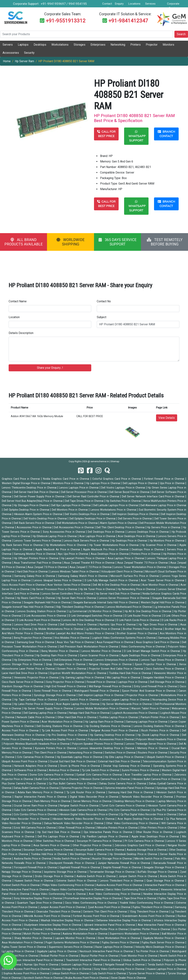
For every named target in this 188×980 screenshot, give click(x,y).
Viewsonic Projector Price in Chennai (37, 678)
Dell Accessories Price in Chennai (74, 527)
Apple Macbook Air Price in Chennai (58, 550)
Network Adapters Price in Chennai (36, 766)
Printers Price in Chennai (146, 554)
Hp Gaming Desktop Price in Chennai (113, 735)
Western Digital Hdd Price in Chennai (163, 603)
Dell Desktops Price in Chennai (107, 532)
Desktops (40, 45)
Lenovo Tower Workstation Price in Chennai (140, 567)
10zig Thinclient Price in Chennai (149, 912)
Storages (79, 45)
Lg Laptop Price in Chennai (18, 951)
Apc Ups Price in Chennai (74, 554)
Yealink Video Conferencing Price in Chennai (147, 903)
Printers (135, 45)
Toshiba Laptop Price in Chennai (119, 717)
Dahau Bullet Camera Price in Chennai (37, 788)
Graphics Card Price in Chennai (21, 479)
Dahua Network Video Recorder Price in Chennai (74, 823)
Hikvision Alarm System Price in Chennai (38, 514)
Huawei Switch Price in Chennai (35, 881)
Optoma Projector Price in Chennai (82, 788)
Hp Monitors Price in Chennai (168, 541)
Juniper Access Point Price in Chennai (63, 907)
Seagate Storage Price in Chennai (164, 867)
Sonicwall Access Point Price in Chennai (26, 969)
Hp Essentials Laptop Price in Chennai (80, 757)
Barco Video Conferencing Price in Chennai (133, 890)
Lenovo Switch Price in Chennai (80, 700)
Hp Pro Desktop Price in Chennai (68, 735)
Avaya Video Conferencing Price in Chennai (60, 894)
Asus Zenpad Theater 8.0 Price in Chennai (90, 563)
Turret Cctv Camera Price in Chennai (123, 806)
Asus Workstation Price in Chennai (23, 943)
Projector (152, 45)
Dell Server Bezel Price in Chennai (130, 492)
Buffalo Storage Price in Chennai (158, 872)
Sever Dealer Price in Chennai (129, 978)
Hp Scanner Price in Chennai (160, 545)
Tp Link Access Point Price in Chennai (65, 731)
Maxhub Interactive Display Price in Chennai (68, 920)
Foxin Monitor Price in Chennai (139, 956)
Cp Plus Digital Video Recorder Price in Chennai (149, 814)
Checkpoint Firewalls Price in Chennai (72, 863)
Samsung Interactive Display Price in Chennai (59, 739)
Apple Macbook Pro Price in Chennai (106, 550)
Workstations (60, 45)
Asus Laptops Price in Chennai (126, 558)
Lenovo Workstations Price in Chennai (114, 510)
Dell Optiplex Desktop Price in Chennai (27, 510)
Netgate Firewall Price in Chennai (125, 965)
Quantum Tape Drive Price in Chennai (40, 903)
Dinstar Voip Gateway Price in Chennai (127, 766)
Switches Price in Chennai (121, 753)
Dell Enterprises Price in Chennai (74, 660)
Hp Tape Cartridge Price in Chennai (36, 700)
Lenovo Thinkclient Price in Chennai (122, 881)
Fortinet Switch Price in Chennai (21, 885)
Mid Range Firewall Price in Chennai (111, 686)
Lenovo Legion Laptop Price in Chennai (126, 700)
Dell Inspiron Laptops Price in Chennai (102, 695)
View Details (167, 418)
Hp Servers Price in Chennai (164, 527)
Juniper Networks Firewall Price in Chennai (125, 863)
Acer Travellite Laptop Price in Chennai (149, 775)
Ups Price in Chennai (173, 483)
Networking (118, 45)
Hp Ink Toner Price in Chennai (98, 589)
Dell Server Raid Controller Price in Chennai (94, 497)
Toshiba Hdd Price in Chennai (49, 854)
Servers (8, 45)
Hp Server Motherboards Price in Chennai (127, 704)
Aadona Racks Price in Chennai (33, 859)
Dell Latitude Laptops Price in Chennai (116, 505)
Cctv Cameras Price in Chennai (36, 757)
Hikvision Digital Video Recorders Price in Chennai (89, 814)
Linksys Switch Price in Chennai (71, 973)
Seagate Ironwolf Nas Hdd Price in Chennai (28, 607)
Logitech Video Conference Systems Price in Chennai (124, 638)
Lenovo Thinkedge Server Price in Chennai (151, 744)
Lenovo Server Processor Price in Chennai (125, 598)
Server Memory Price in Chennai (93, 801)
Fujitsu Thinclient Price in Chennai (153, 907)
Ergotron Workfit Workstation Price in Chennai (79, 673)
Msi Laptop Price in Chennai (124, 678)
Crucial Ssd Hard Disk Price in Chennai (73, 761)
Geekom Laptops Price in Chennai (82, 965)
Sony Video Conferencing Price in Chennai (120, 969)
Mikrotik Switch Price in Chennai (154, 859)
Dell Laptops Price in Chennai (140, 483)
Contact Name (18, 301)
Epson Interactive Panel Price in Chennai (39, 960)
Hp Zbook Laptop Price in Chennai (159, 735)
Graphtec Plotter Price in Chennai (150, 929)
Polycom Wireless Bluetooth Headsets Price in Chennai (37, 744)
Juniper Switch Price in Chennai (138, 876)
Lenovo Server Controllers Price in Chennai (68, 594)
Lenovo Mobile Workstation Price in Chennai (103, 709)
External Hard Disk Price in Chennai (120, 761)
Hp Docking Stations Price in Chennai (109, 726)
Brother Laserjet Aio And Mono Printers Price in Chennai (81, 633)
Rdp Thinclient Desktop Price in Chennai (81, 607)
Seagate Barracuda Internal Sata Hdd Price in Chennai (106, 603)
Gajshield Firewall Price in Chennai (80, 867)
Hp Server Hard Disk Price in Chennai (118, 594)
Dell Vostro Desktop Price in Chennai (46, 519)
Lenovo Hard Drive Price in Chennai (36, 625)
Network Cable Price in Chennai (36, 717)
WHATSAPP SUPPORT (136, 136)
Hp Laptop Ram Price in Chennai (105, 722)
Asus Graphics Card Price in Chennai (158, 642)
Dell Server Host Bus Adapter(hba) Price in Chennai (33, 501)
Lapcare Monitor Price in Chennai (76, 938)
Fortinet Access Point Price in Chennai (97, 916)
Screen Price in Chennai (72, 669)
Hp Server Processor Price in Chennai (55, 589)
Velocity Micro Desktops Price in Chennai (160, 947)
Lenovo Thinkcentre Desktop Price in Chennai (30, 488)
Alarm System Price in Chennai (119, 523)
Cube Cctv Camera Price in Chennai (36, 810)
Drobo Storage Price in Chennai (55, 876)
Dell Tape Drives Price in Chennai (85, 501)
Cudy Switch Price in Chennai (109, 973)
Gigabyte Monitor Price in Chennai (164, 938)
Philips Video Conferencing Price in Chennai (68, 885)
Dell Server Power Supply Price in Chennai (40, 497)
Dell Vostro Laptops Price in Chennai (123, 488)
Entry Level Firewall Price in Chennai (156, 686)
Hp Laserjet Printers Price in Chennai (83, 558)
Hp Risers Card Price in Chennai (36, 598)
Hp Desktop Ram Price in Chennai (57, 656)
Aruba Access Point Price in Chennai (87, 978)
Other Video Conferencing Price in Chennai (133, 823)
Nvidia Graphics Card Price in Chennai (67, 479)
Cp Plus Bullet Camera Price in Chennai (73, 784)
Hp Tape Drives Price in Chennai (159, 625)
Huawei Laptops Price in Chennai (167, 969)
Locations (134, 4)
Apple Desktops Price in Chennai (141, 656)
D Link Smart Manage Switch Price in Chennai (152, 651)
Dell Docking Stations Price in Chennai (60, 726)
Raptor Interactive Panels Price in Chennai (41, 797)
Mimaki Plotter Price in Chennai (110, 929)
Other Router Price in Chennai (155, 832)
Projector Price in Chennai (142, 695)
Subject (102, 317)
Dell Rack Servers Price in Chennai (34, 523)
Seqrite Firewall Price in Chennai (122, 867)
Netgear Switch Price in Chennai (80, 806)
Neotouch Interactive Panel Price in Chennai (107, 951)
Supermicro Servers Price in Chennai (71, 947)
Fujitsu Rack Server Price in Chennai (163, 943)
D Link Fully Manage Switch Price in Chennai (112, 580)
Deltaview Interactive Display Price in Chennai (124, 920)
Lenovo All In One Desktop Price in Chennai (89, 620)
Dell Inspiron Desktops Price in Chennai (136, 514)
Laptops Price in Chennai (133, 682)
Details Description (21, 333)
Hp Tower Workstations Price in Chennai (115, 545)
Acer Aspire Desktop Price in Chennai (141, 819)
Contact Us (107, 6)
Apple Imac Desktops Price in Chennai (156, 837)
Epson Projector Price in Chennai (156, 664)
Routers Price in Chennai (153, 753)
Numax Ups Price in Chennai (42, 965)
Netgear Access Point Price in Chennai (115, 731)
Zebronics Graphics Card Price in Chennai (140, 845)
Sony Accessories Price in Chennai (64, 532)
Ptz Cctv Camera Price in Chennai (130, 810)
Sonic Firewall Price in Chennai (53, 691)
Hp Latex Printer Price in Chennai (34, 704)
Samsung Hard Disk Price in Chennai (131, 792)
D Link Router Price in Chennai (143, 616)
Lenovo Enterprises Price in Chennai (117, 660)
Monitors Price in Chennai (69, 483)
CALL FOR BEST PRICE (106, 134)
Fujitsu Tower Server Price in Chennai (25, 947)
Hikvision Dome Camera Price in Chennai (106, 779)
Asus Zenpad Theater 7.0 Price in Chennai (143, 563)
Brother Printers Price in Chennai (143, 629)
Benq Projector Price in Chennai (33, 638)
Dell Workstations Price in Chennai (78, 523)
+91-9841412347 (128, 21)
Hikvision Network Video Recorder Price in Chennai (84, 819)
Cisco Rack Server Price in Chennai (23, 682)
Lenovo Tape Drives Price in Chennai (163, 660)
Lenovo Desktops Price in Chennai (149, 532)
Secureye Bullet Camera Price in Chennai (100, 850)
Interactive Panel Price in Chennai (165, 885)
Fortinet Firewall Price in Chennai (165, 479)
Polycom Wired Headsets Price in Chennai (161, 739)
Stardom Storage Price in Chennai (23, 686)
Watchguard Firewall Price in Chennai (97, 691)
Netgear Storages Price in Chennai (111, 664)
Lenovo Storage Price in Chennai (23, 664)
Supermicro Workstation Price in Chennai (135, 934)
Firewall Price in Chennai (101, 682)
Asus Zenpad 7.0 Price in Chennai (48, 567)
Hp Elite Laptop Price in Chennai (125, 757)
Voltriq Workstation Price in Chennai (67, 929)
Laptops (23, 45)
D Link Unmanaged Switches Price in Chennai (96, 616)
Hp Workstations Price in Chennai (67, 545)
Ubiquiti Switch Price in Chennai (166, 757)
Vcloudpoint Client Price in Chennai (122, 572)
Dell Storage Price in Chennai (168, 682)
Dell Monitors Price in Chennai (70, 510)
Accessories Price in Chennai (35, 527)
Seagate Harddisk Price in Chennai (164, 678)
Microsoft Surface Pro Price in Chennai (135, 576)
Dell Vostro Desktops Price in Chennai (87, 514)
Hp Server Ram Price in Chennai (77, 598)
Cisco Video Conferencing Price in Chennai (91, 903)
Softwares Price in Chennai (31, 770)
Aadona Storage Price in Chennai (147, 850)
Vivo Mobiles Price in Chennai (72, 638)
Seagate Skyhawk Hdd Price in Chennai (48, 603)
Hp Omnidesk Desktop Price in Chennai (134, 854)
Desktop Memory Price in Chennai (135, 801)
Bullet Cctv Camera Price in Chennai (58, 779)
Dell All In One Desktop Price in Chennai (117, 585)
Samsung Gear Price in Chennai (36, 642)
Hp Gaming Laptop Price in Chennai (83, 678)
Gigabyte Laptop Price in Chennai (57, 951)
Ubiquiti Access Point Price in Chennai (25, 761)
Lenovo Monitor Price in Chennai (102, 651)
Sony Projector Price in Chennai (65, 682)
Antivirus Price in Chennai (65, 770)
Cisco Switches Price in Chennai (165, 669)
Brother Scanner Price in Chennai (137, 633)
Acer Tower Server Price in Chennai (163, 580)
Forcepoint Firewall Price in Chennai (36, 867)
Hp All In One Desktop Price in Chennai (148, 611)
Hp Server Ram (25, 61)
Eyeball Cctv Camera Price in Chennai (100, 775)
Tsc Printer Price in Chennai (153, 951)
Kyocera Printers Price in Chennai (56, 748)
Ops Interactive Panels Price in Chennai (109, 832)
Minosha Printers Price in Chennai (118, 828)
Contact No (104, 301)
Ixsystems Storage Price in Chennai (66, 872)
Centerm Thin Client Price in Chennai (105, 912)
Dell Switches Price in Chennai (79, 625)
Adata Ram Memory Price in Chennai (41, 792)
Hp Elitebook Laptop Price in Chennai (55, 536)
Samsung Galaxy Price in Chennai (35, 576)
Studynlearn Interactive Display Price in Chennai (53, 925)
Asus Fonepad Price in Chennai (115, 642)
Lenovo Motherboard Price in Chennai (130, 607)
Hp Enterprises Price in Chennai (33, 660)
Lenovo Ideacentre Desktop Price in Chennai (107, 748)
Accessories (11, 53)
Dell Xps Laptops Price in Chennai (71, 505)
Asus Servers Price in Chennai (52, 845)
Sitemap (115, 461)
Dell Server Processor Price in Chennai (84, 492)
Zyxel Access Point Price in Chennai (110, 907)
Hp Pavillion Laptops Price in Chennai (106, 837)
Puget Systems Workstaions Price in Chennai (73, 943)
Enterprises (98, 45)
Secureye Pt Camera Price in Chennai (100, 841)
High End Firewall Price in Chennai (66, 686)
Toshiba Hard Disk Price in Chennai (131, 673)
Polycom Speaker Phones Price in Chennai (98, 744)
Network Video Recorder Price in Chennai (148, 797)
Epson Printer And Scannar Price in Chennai (149, 691)
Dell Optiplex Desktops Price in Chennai (93, 519)
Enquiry (119, 4)
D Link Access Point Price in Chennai (39, 620)
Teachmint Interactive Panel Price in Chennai (94, 960)
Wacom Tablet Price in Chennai (151, 709)
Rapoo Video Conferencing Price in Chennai (78, 890)
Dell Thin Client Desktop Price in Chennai (121, 527)
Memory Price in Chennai (153, 748)
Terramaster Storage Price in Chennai (113, 872)
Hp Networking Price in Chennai (137, 589)
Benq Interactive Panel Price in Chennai (26, 890)
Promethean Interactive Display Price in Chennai (93, 898)
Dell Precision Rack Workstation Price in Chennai (89, 647)
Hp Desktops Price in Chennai (130, 541)
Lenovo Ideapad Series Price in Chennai (58, 580)
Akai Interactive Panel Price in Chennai (161, 925)
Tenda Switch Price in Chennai (167, 965)
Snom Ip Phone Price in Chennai (81, 766)
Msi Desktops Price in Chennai (89, 854)
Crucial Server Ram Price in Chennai (36, 806)
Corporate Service (173, 6)
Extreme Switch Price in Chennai (77, 881)
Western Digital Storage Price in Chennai (26, 483)
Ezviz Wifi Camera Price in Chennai (35, 828)
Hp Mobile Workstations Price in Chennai (59, 629)
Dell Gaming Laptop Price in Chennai (45, 713)
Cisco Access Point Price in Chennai (24, 585)
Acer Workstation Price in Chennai (63, 722)
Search (181, 34)
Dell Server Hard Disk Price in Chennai (37, 492)
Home (7, 61)
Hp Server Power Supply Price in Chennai (49, 709)
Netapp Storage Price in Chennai (22, 872)
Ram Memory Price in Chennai (53, 801)
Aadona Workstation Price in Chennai (85, 934)
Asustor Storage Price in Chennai (112, 859)
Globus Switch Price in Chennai (143, 960)
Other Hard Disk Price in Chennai (77, 717)
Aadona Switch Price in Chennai (97, 876)
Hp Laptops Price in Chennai (103, 483)
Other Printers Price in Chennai (159, 828)
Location (14, 317)
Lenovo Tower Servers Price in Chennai (38, 541)
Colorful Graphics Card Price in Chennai (117, 479)
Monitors (168, 45)
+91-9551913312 (66, 21)
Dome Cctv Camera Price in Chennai (52, 775)
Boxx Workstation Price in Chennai (120, 938)
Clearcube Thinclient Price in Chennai (59, 912)
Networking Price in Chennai (86, 753)
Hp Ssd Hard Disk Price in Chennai (59, 832)
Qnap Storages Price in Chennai (66, 664)
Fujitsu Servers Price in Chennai (121, 943)
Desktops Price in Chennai (148, 550)
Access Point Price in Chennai (21, 731)
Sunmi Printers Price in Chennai (141, 770)
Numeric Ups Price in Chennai (118, 625)
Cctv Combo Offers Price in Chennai (36, 814)
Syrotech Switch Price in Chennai (43, 978)
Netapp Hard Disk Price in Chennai (90, 713)
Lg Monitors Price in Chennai (103, 629)
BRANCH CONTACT (166, 134)
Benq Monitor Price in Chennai (60, 651)
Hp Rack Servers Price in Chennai (23, 545)
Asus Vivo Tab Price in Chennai (76, 642)
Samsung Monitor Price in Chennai (35, 554)
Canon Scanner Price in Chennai (100, 656)
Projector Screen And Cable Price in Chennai (116, 669)
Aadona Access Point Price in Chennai (120, 885)
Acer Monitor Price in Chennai (161, 585)
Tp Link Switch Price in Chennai (101, 770)
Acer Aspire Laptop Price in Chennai (78, 704)
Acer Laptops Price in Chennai (98, 536)
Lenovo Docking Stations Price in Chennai (159, 726)
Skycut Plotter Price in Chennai (100, 956)
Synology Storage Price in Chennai (55, 695)
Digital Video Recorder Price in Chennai (95, 797)
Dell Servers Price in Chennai (135, 519)
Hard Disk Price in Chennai (33, 572)
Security (29, 53)
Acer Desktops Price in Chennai (137, 536)
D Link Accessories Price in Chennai (45, 616)
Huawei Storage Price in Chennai (72, 969)
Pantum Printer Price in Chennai (160, 717)
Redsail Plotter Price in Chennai (60, 956)
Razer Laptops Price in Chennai (114, 947)
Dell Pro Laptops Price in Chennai (59, 837)
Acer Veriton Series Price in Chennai (69, 585)
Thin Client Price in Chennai (51, 753)
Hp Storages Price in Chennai (32, 505)
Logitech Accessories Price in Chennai (135, 713)
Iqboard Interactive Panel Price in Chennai (110, 925)
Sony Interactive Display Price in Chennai (38, 898)
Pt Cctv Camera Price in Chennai (145, 841)
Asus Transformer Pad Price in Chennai (38, 563)
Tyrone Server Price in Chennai (147, 973)
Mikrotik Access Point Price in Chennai (48, 916)
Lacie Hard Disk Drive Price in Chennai (25, 673)
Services (150, 4)
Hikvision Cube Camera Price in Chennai (83, 810)
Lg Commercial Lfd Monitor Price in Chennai (96, 611)
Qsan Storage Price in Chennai (166, 881)
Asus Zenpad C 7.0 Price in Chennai (91, 567)
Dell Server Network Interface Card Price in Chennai (154, 497)
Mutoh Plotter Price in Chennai (42, 934)
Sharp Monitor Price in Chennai (34, 938)
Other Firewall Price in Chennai (77, 828)
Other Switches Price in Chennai (55, 841)
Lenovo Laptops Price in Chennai (79, 488)
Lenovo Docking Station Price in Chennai (42, 611)
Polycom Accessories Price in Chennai (111, 739)
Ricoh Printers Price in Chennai (161, 731)
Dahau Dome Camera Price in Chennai (123, 784)
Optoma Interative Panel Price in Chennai (130, 788)
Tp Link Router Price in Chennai (86, 792)
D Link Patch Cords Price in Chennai (138, 620)
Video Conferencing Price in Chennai (143, 647)
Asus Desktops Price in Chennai (110, 554)
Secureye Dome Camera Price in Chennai (49, 850)
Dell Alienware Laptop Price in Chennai (163, 505)
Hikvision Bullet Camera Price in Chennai (157, 779)
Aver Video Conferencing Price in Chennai (115, 894)
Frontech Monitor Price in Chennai (23, 929)
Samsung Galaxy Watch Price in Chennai (83, 576)
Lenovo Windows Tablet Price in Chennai (75, 572)
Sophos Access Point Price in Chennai (27, 973)
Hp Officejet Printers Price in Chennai (37, 558)
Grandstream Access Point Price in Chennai (149, 916)
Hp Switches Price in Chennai (124, 501)
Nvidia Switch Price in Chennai (72, 859)
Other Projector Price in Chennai (93, 845)
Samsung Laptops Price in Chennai (147, 722)
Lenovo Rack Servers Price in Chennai (87, 541)
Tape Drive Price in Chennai (140, 898)
